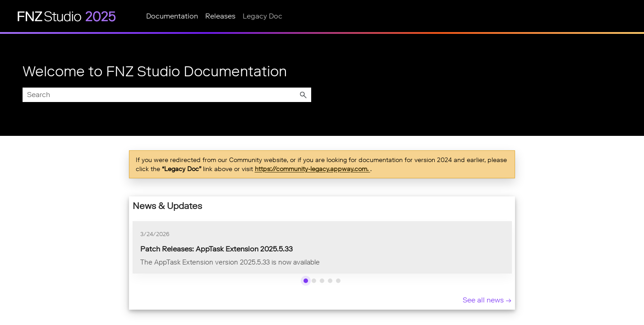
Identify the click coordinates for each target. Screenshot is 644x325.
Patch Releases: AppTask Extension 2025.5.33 (216, 249)
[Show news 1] (306, 281)
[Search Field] (167, 95)
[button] (303, 95)
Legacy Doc (262, 16)
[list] (322, 247)
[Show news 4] (330, 281)
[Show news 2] (314, 281)
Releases (220, 16)
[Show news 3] (322, 281)
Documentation (172, 16)
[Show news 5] (338, 281)
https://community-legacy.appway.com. (313, 169)
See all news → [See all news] (487, 300)
